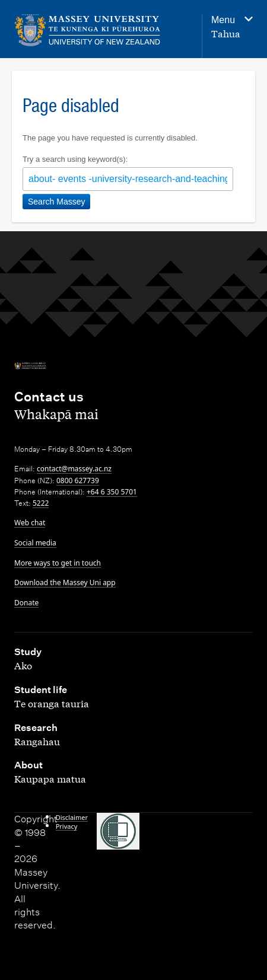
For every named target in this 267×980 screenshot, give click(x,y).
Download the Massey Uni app (65, 582)
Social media (35, 543)
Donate (26, 603)
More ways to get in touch (58, 563)
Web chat (30, 523)
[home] (88, 31)
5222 (41, 503)
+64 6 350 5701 (112, 492)
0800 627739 (78, 481)
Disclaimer (72, 817)
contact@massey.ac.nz (74, 469)
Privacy (67, 826)
